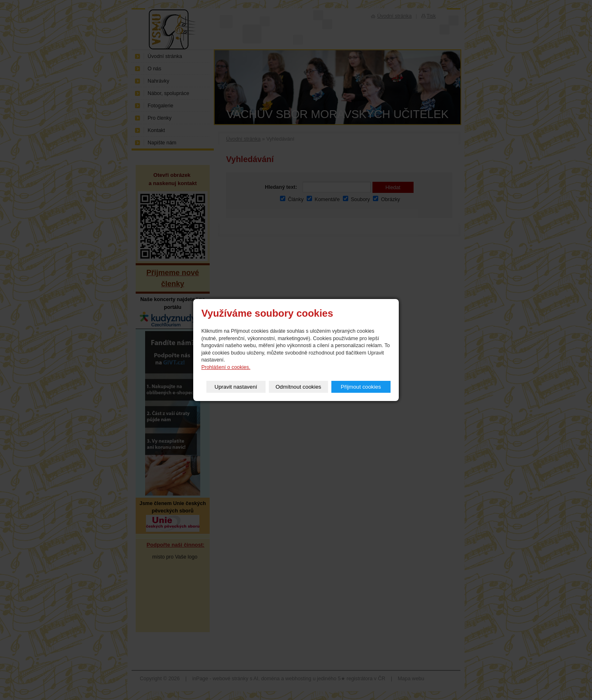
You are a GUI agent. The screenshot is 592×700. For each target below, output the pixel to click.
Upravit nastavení (236, 387)
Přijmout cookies (361, 387)
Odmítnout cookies (298, 387)
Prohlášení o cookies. (226, 367)
